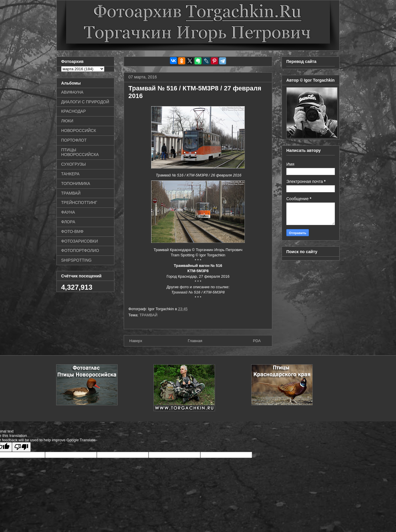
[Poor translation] (21, 447)
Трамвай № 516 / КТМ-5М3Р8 (198, 292)
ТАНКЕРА (70, 174)
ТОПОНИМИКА (76, 183)
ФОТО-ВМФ (72, 231)
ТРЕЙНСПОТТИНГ (79, 202)
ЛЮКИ (67, 121)
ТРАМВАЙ (149, 315)
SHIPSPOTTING (76, 260)
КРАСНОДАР (74, 111)
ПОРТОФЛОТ (74, 140)
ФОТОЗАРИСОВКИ (80, 241)
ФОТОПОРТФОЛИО (80, 250)
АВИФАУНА (72, 92)
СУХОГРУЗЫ (73, 164)
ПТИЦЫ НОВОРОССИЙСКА (80, 152)
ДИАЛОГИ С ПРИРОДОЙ (85, 102)
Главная (195, 341)
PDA (257, 341)
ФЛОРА (68, 222)
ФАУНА (68, 212)
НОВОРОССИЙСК (79, 131)
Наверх (136, 341)
